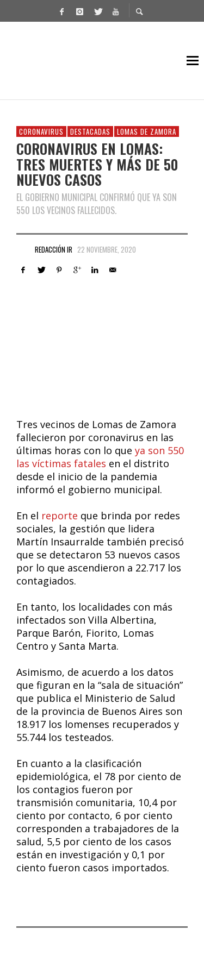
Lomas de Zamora (147, 131)
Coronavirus (41, 131)
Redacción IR (54, 249)
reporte (60, 516)
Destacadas (90, 131)
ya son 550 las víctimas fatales (100, 457)
